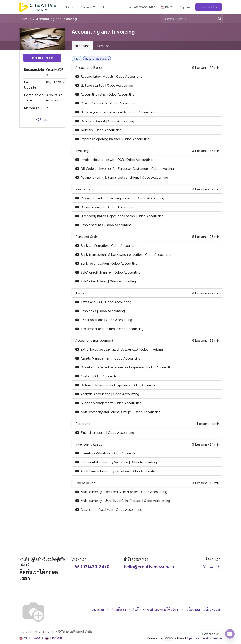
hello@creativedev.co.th (149, 566)
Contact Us (209, 7)
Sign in (185, 7)
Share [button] (42, 119)
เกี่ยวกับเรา (118, 610)
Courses (25, 19)
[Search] (218, 19)
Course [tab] (83, 46)
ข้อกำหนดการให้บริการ (163, 610)
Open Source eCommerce (204, 638)
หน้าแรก (98, 610)
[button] (42, 58)
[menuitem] (69, 7)
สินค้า (136, 610)
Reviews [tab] (103, 46)
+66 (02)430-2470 (90, 566)
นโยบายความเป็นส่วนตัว (204, 610)
